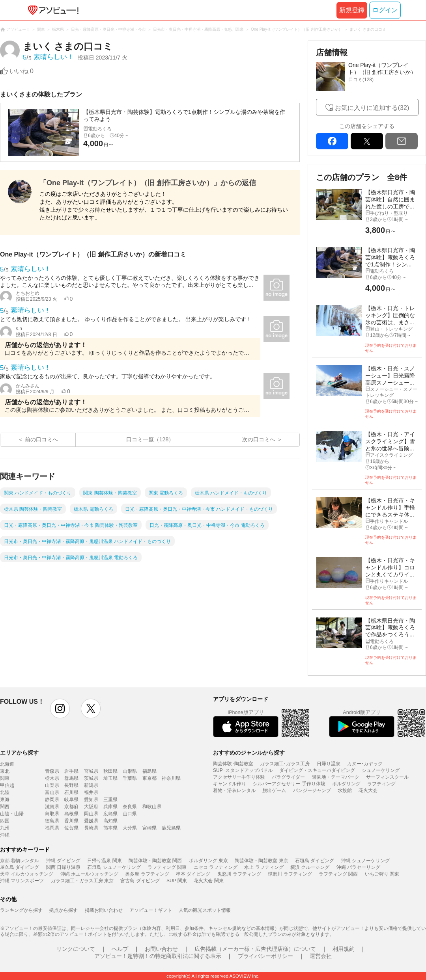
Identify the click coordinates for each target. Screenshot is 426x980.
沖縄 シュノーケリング (365, 861)
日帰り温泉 (329, 764)
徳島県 (52, 821)
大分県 (130, 828)
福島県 (149, 771)
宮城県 (91, 771)
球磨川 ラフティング (290, 874)
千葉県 (130, 778)
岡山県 (91, 814)
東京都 (149, 778)
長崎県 (91, 828)
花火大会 (368, 790)
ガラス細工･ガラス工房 (285, 764)
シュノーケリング (381, 770)
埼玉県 (110, 778)
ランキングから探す (21, 910)
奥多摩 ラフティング (147, 874)
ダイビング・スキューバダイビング (317, 770)
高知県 (110, 821)
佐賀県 (71, 828)
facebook (332, 141)
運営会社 (321, 956)
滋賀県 (52, 807)
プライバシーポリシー (265, 956)
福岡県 (52, 828)
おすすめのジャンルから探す (249, 753)
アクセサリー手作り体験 (239, 777)
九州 (5, 828)
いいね (21, 71)
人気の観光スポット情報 (205, 910)
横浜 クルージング (310, 867)
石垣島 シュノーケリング (114, 867)
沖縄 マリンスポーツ (22, 881)
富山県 (52, 792)
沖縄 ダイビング (63, 861)
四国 (5, 821)
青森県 (52, 771)
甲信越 (7, 785)
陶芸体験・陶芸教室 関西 (155, 861)
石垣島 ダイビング (315, 861)
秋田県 (110, 771)
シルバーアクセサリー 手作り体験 (289, 784)
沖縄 (5, 835)
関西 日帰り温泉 (63, 867)
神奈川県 (171, 778)
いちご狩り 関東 (382, 874)
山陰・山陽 (12, 814)
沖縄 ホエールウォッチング (89, 874)
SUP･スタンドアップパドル (243, 770)
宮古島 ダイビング (140, 881)
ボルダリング (346, 784)
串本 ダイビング (193, 874)
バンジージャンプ (312, 790)
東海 (5, 800)
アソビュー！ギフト (151, 910)
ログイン (385, 10)
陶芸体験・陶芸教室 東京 (261, 861)
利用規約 (344, 949)
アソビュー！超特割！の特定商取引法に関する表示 (158, 956)
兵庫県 (110, 807)
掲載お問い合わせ (104, 910)
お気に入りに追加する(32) (372, 108)
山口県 (130, 814)
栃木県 (52, 778)
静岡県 (52, 800)
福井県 (91, 792)
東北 (5, 771)
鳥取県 (52, 814)
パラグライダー (288, 777)
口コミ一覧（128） (150, 439)
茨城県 (91, 778)
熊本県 (110, 828)
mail (402, 141)
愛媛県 (91, 821)
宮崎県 (149, 828)
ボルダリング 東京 (208, 861)
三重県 (110, 800)
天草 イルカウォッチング (27, 874)
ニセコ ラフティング (216, 867)
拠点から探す (64, 910)
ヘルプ (120, 949)
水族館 (345, 790)
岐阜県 (71, 800)
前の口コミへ (41, 439)
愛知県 (91, 800)
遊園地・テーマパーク (336, 777)
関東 (5, 778)
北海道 (7, 764)
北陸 (5, 792)
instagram (60, 709)
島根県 (71, 814)
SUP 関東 (177, 881)
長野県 (71, 785)
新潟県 (91, 785)
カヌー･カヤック (365, 764)
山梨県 (52, 785)
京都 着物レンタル (20, 861)
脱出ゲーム (274, 790)
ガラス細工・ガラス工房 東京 (82, 881)
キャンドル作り (230, 784)
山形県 (130, 771)
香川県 (71, 821)
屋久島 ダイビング (20, 867)
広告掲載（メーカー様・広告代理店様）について (255, 949)
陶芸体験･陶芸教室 (233, 764)
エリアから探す (19, 753)
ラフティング (381, 784)
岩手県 (71, 771)
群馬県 (71, 778)
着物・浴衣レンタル (234, 790)
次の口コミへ (259, 439)
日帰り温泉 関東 (104, 861)
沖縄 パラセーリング (358, 867)
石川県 (71, 792)
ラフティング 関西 (338, 874)
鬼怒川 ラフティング (239, 874)
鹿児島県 (171, 828)
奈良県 (130, 807)
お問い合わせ (161, 949)
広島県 (110, 814)
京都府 (71, 807)
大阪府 (91, 807)
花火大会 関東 (208, 881)
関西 (5, 807)
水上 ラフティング (264, 867)
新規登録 (352, 10)
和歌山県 (152, 807)
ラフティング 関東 (167, 867)
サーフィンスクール (387, 777)
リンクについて (76, 949)
